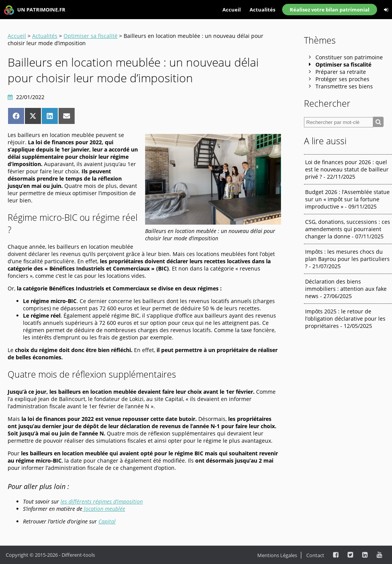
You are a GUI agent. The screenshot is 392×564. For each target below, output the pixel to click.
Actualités (262, 10)
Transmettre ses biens (344, 86)
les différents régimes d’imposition (102, 501)
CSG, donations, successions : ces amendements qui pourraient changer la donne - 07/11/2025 (348, 229)
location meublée (104, 509)
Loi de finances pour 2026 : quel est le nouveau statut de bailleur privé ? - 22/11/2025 (347, 169)
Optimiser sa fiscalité (91, 36)
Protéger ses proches (342, 79)
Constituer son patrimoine (349, 57)
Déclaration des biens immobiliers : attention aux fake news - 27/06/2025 (346, 289)
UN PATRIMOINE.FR (35, 10)
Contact (315, 555)
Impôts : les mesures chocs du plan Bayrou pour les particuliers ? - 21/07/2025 (347, 259)
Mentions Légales (277, 555)
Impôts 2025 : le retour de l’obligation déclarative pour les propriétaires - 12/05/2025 (345, 319)
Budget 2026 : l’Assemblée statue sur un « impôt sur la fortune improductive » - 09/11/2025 (347, 199)
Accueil (232, 10)
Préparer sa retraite (341, 72)
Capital (107, 521)
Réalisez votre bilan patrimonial (330, 10)
